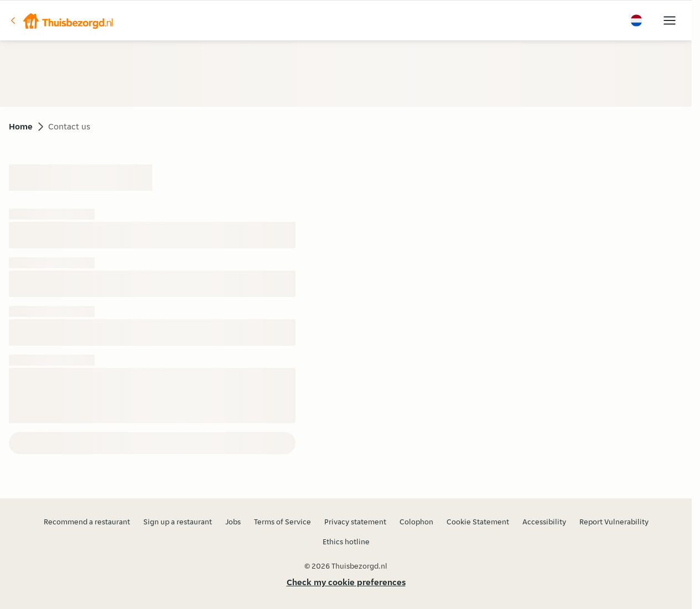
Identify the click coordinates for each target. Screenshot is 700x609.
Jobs (233, 522)
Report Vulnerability (614, 522)
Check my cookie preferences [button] (346, 582)
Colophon (416, 522)
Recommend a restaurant (87, 522)
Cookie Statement (478, 522)
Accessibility (544, 522)
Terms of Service (282, 522)
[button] (61, 20)
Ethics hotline (346, 542)
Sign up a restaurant (178, 522)
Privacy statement (355, 522)
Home (21, 126)
